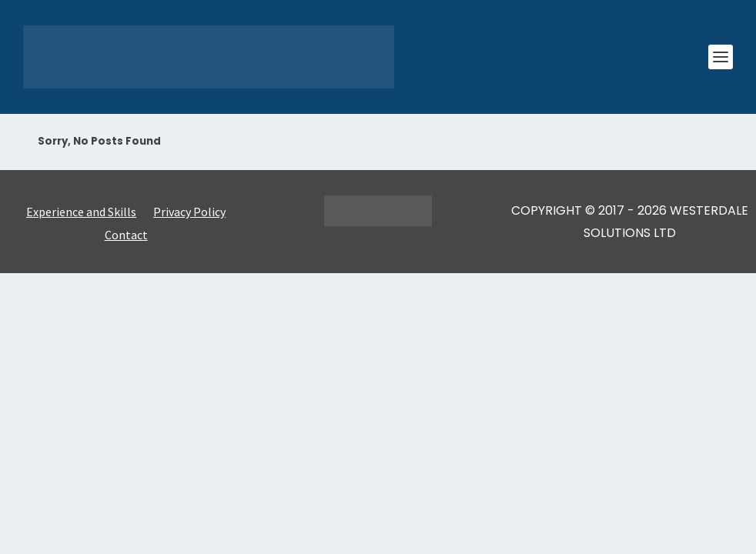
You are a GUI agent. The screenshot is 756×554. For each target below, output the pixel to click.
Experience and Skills (81, 213)
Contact (126, 236)
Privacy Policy (189, 213)
